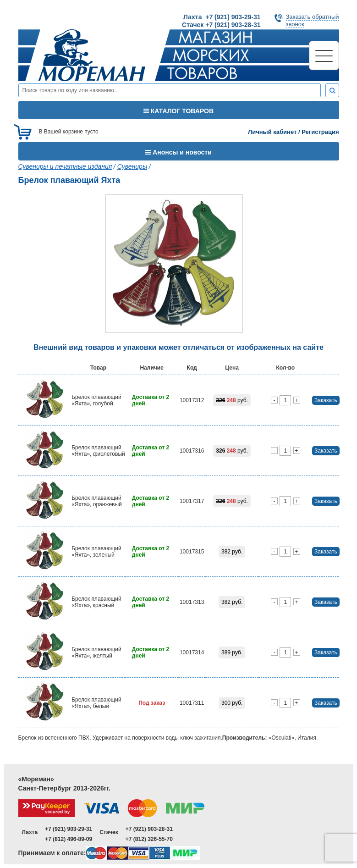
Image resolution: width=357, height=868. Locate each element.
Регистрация (320, 132)
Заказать (326, 400)
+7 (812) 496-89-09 (69, 839)
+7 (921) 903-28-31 (149, 829)
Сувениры (132, 166)
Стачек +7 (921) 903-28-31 (221, 25)
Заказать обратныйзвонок (313, 20)
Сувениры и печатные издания (65, 166)
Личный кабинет (272, 132)
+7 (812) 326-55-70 (149, 839)
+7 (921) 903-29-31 (69, 829)
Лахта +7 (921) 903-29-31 (222, 17)
